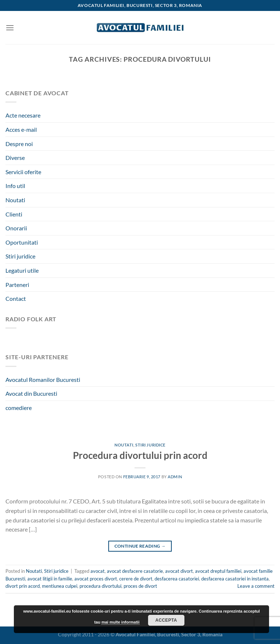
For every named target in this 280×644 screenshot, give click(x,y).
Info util (15, 186)
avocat (98, 571)
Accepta (166, 620)
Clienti (14, 214)
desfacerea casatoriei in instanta (235, 579)
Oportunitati (22, 242)
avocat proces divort (96, 579)
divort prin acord (23, 586)
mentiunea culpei (60, 586)
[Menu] (10, 28)
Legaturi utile (22, 270)
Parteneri (17, 285)
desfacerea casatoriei (177, 579)
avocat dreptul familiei (218, 571)
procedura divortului (100, 586)
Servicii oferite (23, 172)
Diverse (15, 158)
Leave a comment (256, 586)
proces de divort (140, 586)
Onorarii (16, 228)
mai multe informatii (120, 622)
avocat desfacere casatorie (135, 571)
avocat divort (179, 571)
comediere (19, 408)
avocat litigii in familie (50, 579)
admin (175, 477)
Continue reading (140, 546)
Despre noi (19, 144)
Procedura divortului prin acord (140, 455)
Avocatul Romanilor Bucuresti (43, 379)
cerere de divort (136, 579)
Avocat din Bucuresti (31, 393)
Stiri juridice (20, 256)
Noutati (15, 200)
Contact (16, 298)
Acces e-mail (21, 129)
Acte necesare (23, 115)
